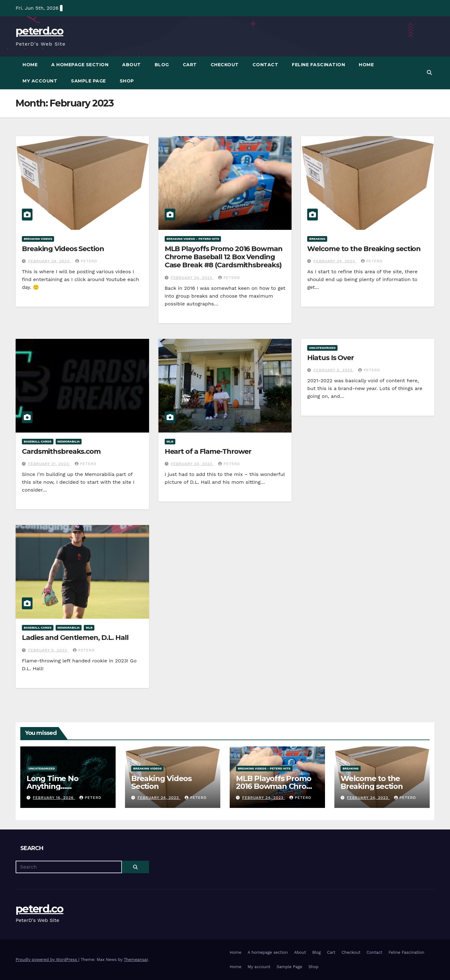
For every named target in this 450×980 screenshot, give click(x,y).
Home (30, 65)
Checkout (225, 65)
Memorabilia (69, 441)
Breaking (317, 239)
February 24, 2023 (50, 261)
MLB (170, 441)
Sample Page (88, 81)
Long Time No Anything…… (52, 782)
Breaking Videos (38, 239)
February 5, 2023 (334, 370)
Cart (190, 65)
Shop (127, 81)
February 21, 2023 (49, 464)
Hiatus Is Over (330, 358)
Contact (265, 65)
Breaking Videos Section (63, 249)
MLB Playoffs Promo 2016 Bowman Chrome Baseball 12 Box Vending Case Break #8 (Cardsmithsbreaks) (224, 257)
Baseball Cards (38, 441)
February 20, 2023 (192, 464)
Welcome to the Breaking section (364, 249)
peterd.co (40, 31)
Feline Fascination (318, 65)
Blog (162, 65)
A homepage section (80, 65)
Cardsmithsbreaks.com (61, 451)
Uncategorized (322, 348)
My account (40, 81)
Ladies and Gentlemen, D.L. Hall (75, 638)
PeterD (86, 261)
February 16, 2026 (54, 798)
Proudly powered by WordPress (47, 960)
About (132, 65)
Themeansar (136, 960)
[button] (429, 73)
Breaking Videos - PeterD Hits (193, 239)
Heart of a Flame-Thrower (208, 451)
